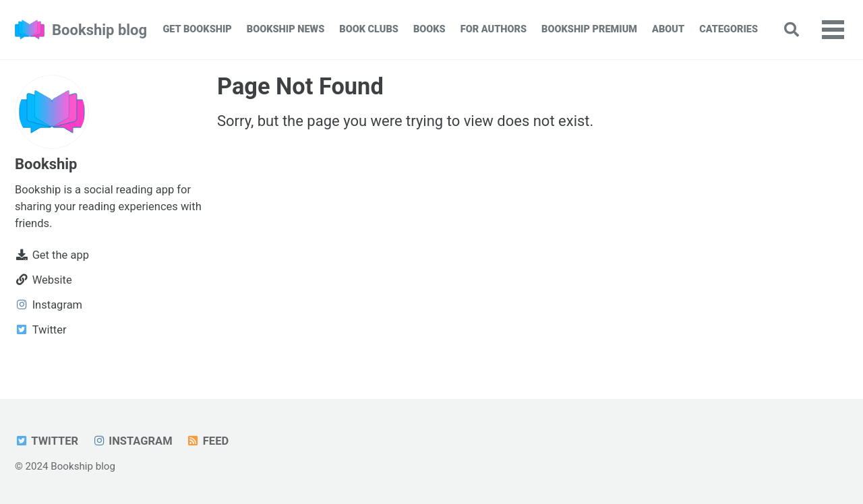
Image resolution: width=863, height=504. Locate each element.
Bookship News (286, 29)
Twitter (47, 441)
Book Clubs (369, 29)
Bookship (46, 164)
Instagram (132, 441)
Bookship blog (99, 30)
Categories (728, 29)
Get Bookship (197, 29)
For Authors (494, 29)
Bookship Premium (589, 29)
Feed (207, 441)
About (668, 29)
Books (429, 29)
